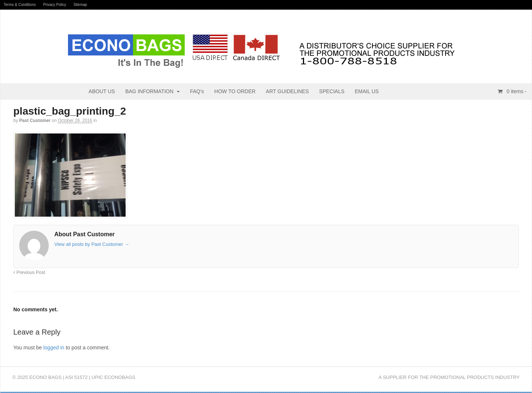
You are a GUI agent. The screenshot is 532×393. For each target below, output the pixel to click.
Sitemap (80, 5)
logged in (54, 348)
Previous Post (29, 272)
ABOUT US (102, 91)
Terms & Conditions (20, 5)
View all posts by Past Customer (92, 244)
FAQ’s (197, 91)
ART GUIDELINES (287, 91)
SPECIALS (332, 91)
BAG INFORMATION (149, 91)
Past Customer (35, 121)
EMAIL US (367, 91)
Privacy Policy (55, 5)
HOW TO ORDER (235, 91)
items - (516, 91)
